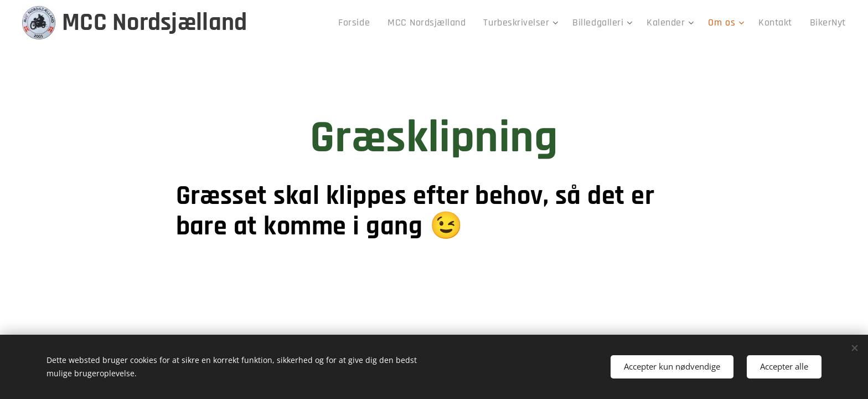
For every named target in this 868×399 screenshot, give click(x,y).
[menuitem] (393, 23)
